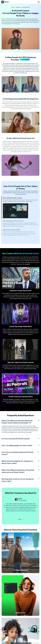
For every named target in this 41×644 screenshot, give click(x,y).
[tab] (20, 208)
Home (13, 7)
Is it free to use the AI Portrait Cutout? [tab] (20, 439)
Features (18, 7)
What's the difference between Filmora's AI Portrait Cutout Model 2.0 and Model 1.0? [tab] (20, 422)
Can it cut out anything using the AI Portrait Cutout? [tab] (20, 453)
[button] (18, 519)
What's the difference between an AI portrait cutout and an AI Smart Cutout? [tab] (20, 471)
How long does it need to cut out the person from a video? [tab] (20, 480)
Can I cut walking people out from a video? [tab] (20, 445)
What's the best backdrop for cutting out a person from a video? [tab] (20, 462)
